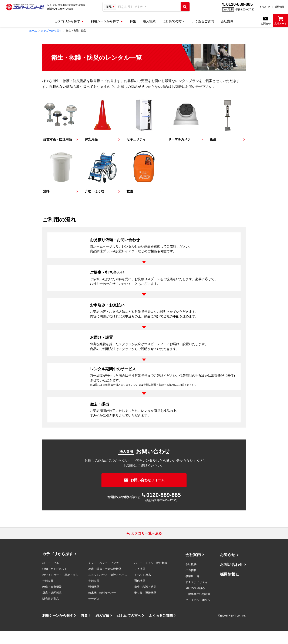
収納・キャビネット (55, 582)
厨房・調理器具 (52, 606)
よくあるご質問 (161, 628)
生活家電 (94, 594)
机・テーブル (51, 576)
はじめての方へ (129, 628)
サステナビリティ (197, 595)
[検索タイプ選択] (110, 7)
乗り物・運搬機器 (145, 606)
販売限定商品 (51, 612)
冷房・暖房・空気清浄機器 (105, 582)
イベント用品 (143, 588)
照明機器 (94, 600)
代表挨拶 (191, 583)
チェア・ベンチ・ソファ (103, 576)
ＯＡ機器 (140, 582)
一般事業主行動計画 (198, 607)
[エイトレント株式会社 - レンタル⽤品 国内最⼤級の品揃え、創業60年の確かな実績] (25, 7)
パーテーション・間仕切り (151, 576)
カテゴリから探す (58, 567)
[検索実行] (185, 7)
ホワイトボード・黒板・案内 (60, 588)
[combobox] (148, 7)
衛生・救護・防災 (145, 600)
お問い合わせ (231, 577)
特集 (84, 628)
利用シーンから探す (58, 628)
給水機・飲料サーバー (102, 606)
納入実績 (102, 628)
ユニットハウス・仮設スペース (108, 588)
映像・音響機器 (52, 600)
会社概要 (191, 577)
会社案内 (193, 568)
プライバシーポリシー (199, 613)
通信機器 (140, 594)
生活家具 (48, 594)
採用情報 (279, 7)
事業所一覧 (192, 589)
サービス (94, 612)
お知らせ (265, 7)
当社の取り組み (195, 601)
